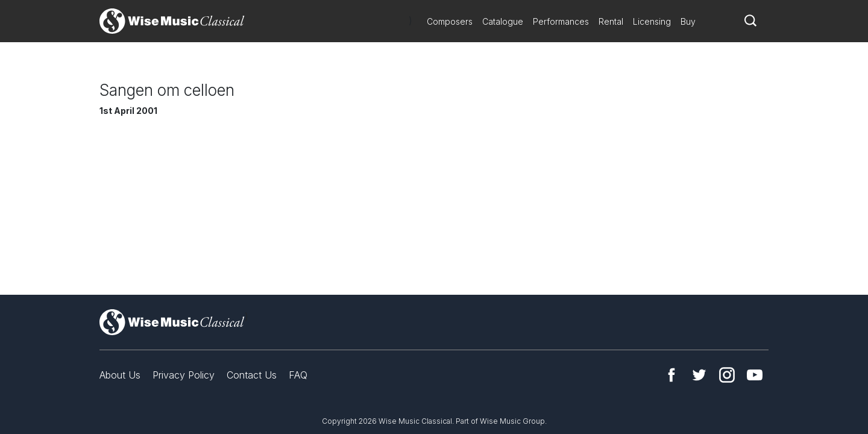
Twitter (699, 375)
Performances (561, 21)
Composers (450, 21)
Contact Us (252, 375)
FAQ (298, 375)
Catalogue (503, 21)
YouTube (755, 375)
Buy (688, 21)
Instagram (727, 375)
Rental (611, 21)
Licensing (652, 21)
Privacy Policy (184, 375)
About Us (120, 375)
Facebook (671, 375)
